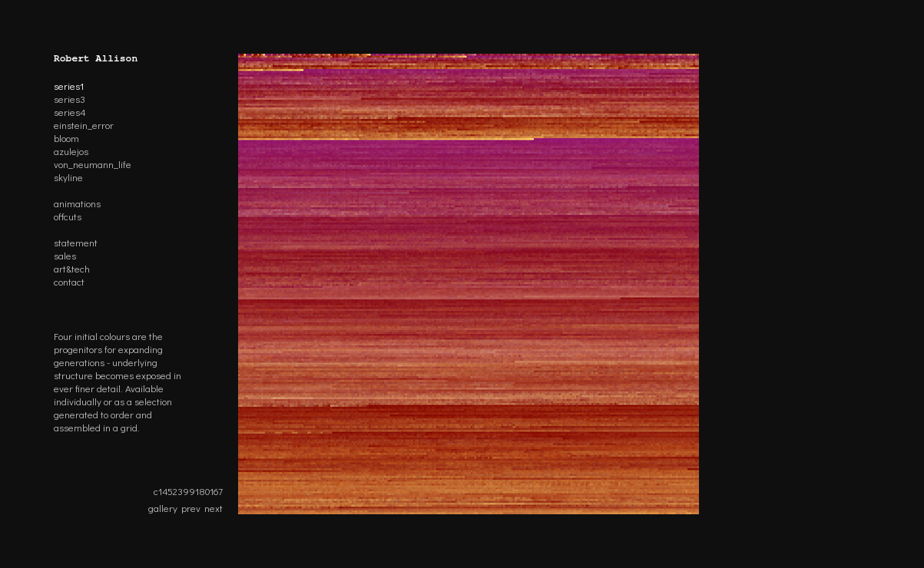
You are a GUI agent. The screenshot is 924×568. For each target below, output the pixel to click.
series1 (69, 86)
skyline (68, 177)
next (214, 508)
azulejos (71, 151)
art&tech (72, 268)
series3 (70, 99)
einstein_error (84, 125)
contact (69, 281)
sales (65, 255)
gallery (163, 508)
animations (77, 203)
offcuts (68, 216)
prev (191, 508)
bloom (66, 138)
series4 (70, 112)
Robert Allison (96, 59)
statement (76, 242)
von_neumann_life (93, 164)
